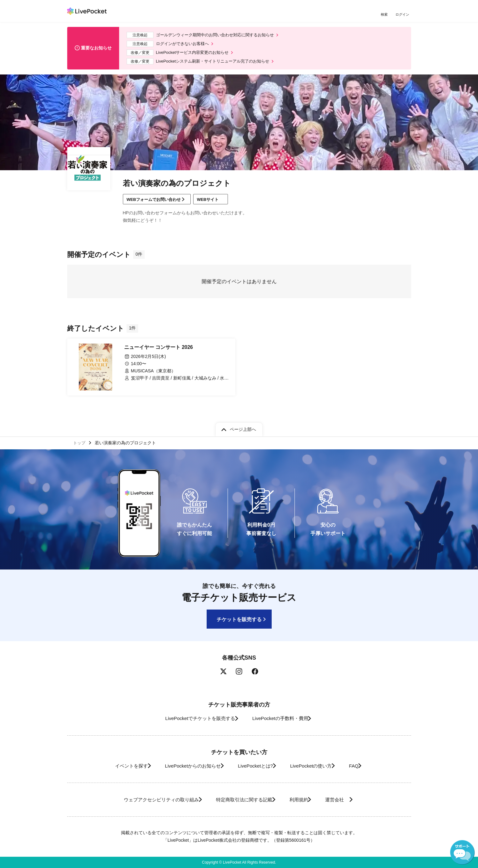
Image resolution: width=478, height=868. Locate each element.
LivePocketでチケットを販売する (194, 719)
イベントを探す (117, 766)
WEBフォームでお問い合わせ (157, 204)
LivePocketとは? (255, 766)
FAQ (365, 766)
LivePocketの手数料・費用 (283, 719)
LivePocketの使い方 (317, 766)
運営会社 (347, 800)
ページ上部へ (243, 428)
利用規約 (302, 800)
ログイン (403, 15)
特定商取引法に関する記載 (241, 800)
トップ (80, 442)
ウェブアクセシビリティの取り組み (150, 800)
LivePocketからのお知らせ (185, 766)
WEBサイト (220, 204)
